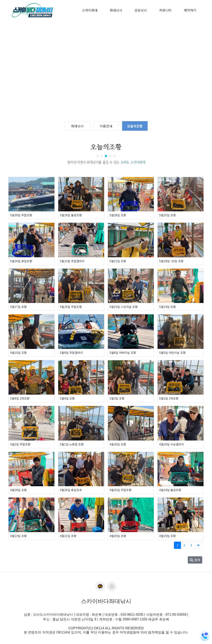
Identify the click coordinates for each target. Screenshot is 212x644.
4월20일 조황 (118, 536)
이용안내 (106, 126)
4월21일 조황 (68, 536)
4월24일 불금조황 (170, 490)
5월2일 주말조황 (20, 444)
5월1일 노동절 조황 (72, 444)
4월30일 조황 (118, 444)
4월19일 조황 (167, 536)
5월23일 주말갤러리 (72, 261)
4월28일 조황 (18, 490)
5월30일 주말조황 (21, 215)
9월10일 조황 (18, 353)
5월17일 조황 (18, 307)
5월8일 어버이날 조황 (123, 353)
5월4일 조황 (67, 398)
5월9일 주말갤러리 (71, 353)
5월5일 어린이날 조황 (172, 353)
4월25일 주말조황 (120, 490)
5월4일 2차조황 (20, 398)
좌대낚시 (77, 126)
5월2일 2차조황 (169, 398)
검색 (195, 560)
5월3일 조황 (117, 398)
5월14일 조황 (167, 307)
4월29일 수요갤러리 (172, 444)
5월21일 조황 (118, 261)
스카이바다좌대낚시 (106, 601)
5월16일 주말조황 (71, 307)
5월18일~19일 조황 (171, 261)
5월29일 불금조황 (71, 215)
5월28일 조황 (118, 215)
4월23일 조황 (18, 536)
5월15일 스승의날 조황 (124, 307)
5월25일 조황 (167, 215)
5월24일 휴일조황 (21, 261)
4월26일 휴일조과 (71, 490)
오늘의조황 (135, 126)
